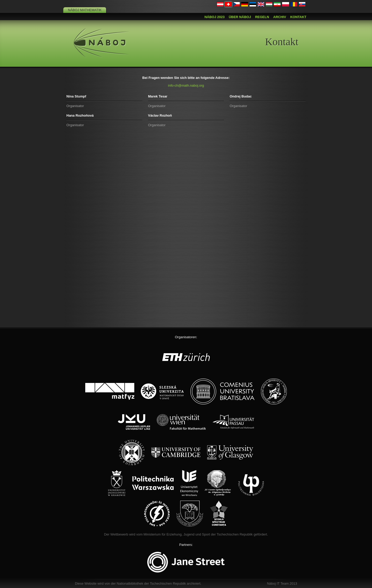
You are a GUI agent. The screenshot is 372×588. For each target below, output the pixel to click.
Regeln (262, 17)
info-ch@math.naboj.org (186, 85)
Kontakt (298, 17)
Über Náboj (240, 17)
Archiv (280, 17)
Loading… (186, 228)
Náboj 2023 (214, 17)
